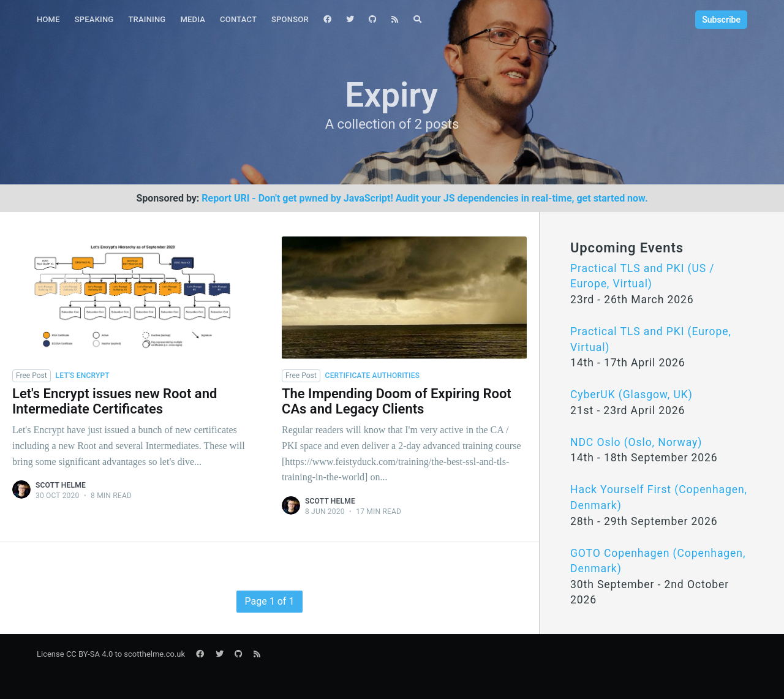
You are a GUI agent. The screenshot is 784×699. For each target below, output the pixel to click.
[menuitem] (48, 20)
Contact (238, 19)
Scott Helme (61, 485)
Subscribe (721, 20)
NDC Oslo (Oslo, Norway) (636, 442)
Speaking (94, 19)
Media (193, 19)
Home (48, 19)
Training (147, 19)
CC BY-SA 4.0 (89, 654)
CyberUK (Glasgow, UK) (631, 395)
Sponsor (290, 19)
